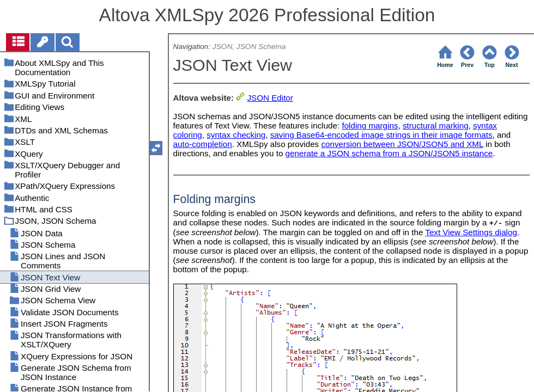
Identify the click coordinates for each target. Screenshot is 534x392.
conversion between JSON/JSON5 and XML (402, 144)
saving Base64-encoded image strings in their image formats (381, 135)
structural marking (436, 125)
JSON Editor (270, 98)
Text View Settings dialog (471, 232)
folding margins (370, 125)
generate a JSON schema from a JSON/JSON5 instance (389, 153)
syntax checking (236, 135)
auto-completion (203, 144)
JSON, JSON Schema (249, 47)
